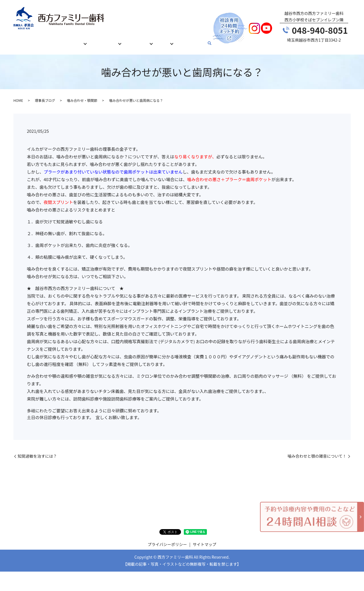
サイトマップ (205, 539)
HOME (23, 40)
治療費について (107, 40)
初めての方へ (48, 40)
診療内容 (76, 40)
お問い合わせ (198, 40)
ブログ (170, 40)
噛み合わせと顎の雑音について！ (317, 451)
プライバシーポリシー (167, 539)
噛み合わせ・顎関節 (82, 95)
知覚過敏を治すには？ (37, 451)
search (218, 41)
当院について (143, 40)
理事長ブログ (45, 95)
